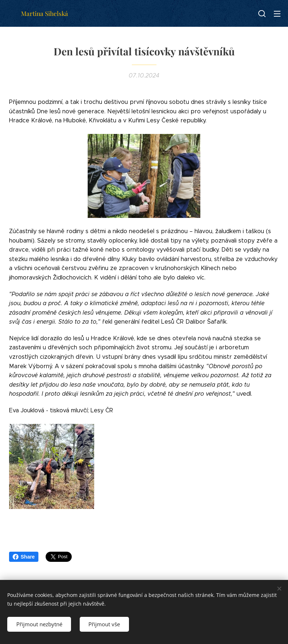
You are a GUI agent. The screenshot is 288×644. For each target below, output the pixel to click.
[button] (262, 13)
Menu (277, 14)
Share (24, 557)
